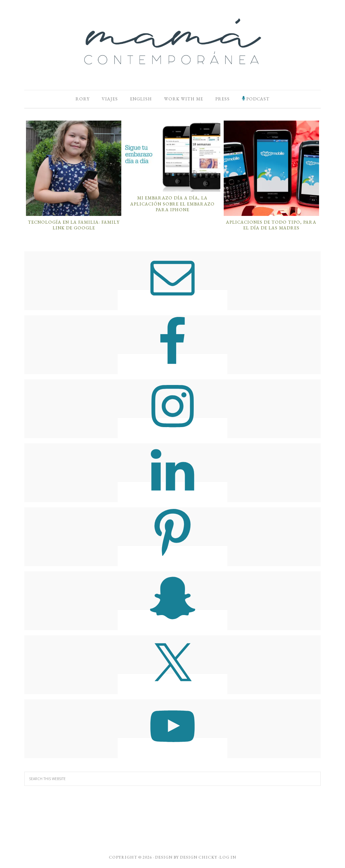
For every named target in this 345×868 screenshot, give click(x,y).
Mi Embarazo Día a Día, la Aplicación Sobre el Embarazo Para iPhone (172, 204)
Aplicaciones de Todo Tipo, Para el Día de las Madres (271, 225)
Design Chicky (199, 857)
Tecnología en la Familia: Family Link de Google (74, 225)
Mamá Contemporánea (172, 41)
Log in (228, 857)
